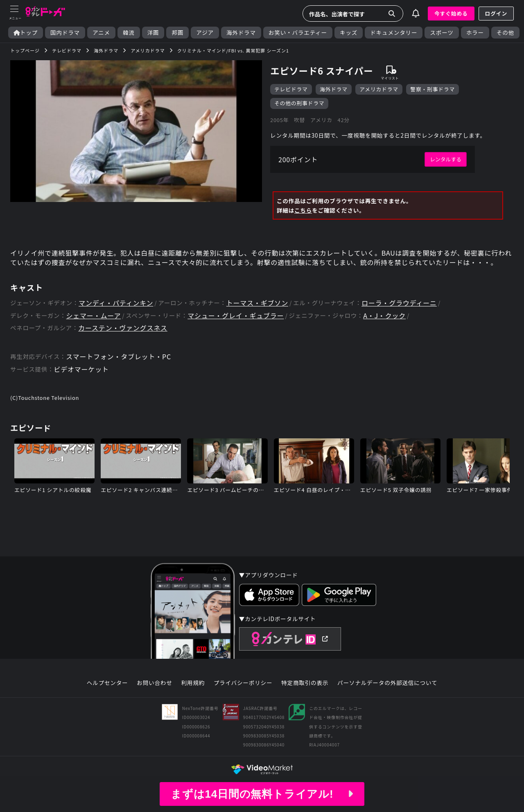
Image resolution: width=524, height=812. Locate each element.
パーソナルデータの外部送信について (387, 683)
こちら (303, 210)
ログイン (496, 13)
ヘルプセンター (107, 683)
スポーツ (442, 33)
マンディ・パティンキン (116, 303)
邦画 (177, 33)
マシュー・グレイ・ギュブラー (236, 316)
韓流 (129, 33)
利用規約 (193, 683)
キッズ (349, 33)
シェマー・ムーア (93, 316)
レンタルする (446, 159)
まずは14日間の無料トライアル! (262, 794)
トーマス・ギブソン (257, 303)
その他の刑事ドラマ (299, 103)
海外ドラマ (241, 33)
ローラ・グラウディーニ (399, 303)
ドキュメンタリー (394, 33)
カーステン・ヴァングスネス (123, 328)
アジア (205, 33)
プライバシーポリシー (243, 683)
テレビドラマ (291, 89)
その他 (505, 33)
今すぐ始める (451, 13)
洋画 (153, 33)
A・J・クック (384, 316)
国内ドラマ (65, 33)
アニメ (101, 33)
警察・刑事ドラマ (433, 89)
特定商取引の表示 (305, 683)
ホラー (475, 33)
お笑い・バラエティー (298, 33)
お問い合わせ (154, 683)
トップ (26, 33)
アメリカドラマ (379, 89)
